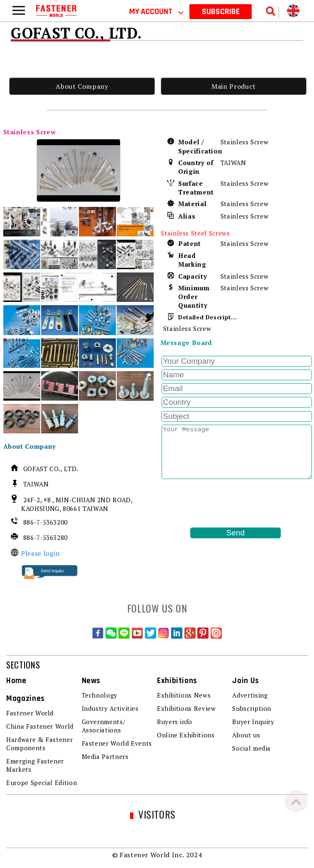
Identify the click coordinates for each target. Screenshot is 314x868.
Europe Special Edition (42, 783)
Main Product (234, 86)
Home (16, 681)
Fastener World (30, 713)
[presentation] (223, 503)
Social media (251, 748)
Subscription (252, 708)
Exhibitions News (184, 695)
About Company (82, 86)
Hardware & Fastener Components (39, 744)
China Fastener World (40, 726)
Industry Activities (110, 708)
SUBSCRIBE (221, 12)
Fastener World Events (117, 743)
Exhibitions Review (186, 708)
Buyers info (175, 722)
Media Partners (105, 756)
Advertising (250, 695)
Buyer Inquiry (253, 722)
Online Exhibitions (186, 735)
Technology (100, 695)
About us (246, 735)
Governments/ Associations (104, 726)
